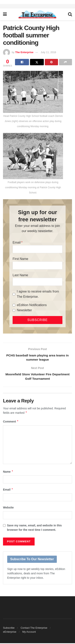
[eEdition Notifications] (14, 305)
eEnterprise (10, 633)
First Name (20, 259)
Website (8, 508)
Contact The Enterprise (34, 629)
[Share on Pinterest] (51, 62)
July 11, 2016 (48, 52)
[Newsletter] (14, 310)
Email (17, 242)
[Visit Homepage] (37, 14)
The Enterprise (24, 52)
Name (8, 472)
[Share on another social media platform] (65, 62)
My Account (29, 633)
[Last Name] (37, 282)
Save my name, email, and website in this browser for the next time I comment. (34, 528)
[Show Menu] (5, 14)
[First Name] (37, 265)
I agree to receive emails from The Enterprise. (38, 294)
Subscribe (9, 629)
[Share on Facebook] (22, 62)
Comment (11, 422)
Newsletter (24, 310)
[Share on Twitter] (37, 62)
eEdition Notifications (32, 305)
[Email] (37, 249)
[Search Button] (70, 14)
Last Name (20, 275)
